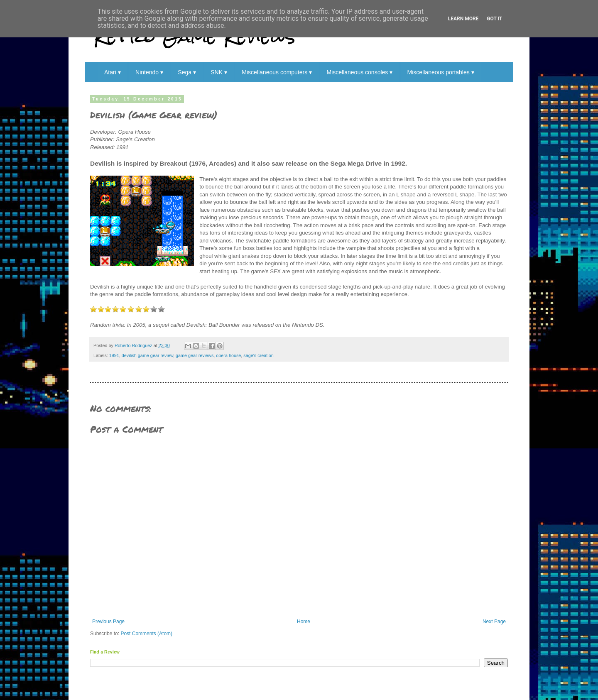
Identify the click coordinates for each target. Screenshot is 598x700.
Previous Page (108, 622)
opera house (228, 355)
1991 (114, 355)
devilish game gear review (147, 355)
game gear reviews (195, 355)
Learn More (463, 19)
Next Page (494, 622)
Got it (494, 19)
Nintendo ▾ (149, 72)
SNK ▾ (219, 72)
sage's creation (258, 355)
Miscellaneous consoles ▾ (359, 72)
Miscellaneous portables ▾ (441, 72)
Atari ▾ (113, 72)
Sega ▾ (187, 72)
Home (304, 622)
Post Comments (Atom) (146, 634)
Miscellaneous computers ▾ (277, 72)
